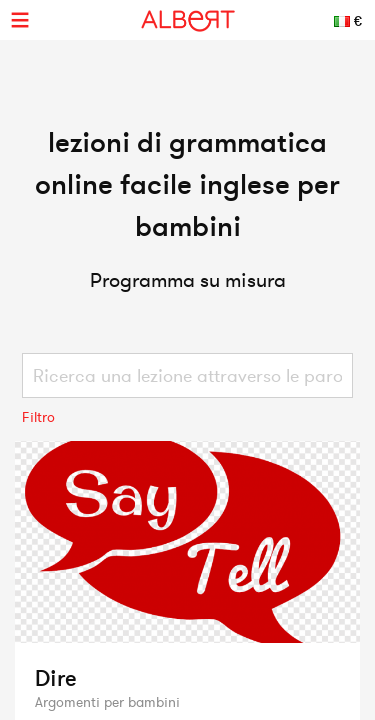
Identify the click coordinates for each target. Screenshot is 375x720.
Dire (56, 678)
